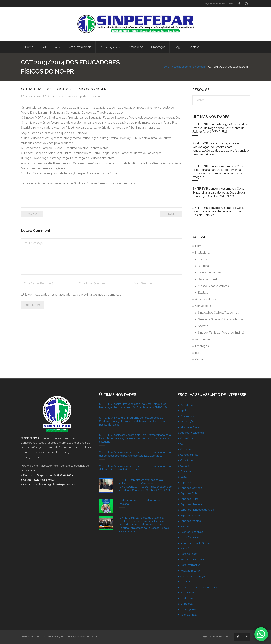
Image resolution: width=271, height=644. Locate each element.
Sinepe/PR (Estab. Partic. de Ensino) (221, 333)
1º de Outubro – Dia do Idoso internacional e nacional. (145, 503)
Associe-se (202, 340)
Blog (198, 353)
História (203, 259)
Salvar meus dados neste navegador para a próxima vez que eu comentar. (73, 295)
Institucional (203, 253)
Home (166, 67)
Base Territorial (208, 280)
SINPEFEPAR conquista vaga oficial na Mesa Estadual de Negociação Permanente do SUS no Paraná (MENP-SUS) (220, 128)
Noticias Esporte (181, 67)
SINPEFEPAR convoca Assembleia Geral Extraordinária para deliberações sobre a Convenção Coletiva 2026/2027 (219, 193)
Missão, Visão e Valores (213, 286)
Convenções (203, 306)
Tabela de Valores (210, 273)
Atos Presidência (206, 299)
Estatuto (203, 293)
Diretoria (203, 266)
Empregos (202, 346)
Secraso (203, 326)
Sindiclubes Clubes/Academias (218, 313)
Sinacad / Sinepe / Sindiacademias (221, 320)
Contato (200, 360)
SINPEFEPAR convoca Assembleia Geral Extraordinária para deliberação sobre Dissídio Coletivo (218, 212)
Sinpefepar (199, 67)
